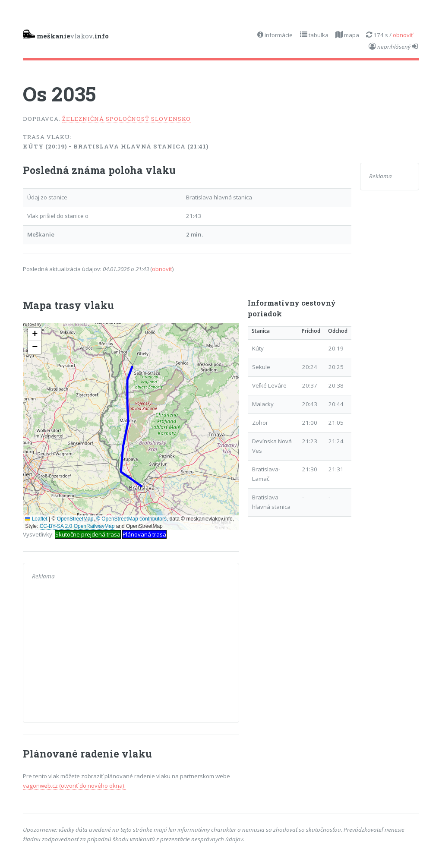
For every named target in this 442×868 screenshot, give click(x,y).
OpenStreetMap (75, 519)
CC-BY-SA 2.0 (56, 526)
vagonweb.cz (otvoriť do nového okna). (74, 786)
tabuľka (318, 35)
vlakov (66, 35)
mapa (351, 35)
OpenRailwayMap (94, 526)
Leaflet (36, 519)
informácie (278, 35)
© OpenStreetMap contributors (131, 519)
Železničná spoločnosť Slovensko (126, 119)
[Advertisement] (131, 653)
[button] (35, 335)
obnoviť (403, 35)
